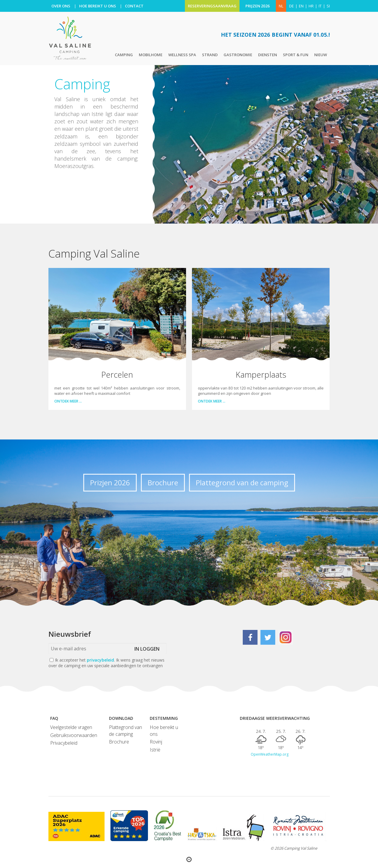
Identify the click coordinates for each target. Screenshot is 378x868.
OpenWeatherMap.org (270, 754)
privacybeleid (100, 660)
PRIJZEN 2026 (258, 6)
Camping (124, 55)
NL (281, 6)
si (328, 6)
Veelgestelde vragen (71, 727)
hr (311, 6)
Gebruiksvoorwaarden (74, 735)
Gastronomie (238, 55)
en (301, 6)
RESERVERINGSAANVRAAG (212, 6)
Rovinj (156, 742)
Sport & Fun (296, 55)
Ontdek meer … (68, 401)
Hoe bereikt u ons (164, 730)
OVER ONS (61, 6)
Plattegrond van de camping (242, 483)
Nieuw (321, 55)
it (320, 6)
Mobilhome (151, 55)
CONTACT (134, 6)
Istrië (155, 750)
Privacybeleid (64, 743)
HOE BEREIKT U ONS (98, 6)
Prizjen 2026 (110, 483)
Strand (210, 55)
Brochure (163, 483)
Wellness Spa (182, 55)
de (291, 6)
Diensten (268, 55)
